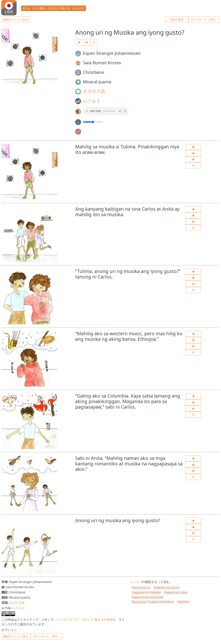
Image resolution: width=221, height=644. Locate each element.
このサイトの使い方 (59, 8)
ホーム (26, 8)
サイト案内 (39, 8)
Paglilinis (183, 602)
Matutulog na (141, 588)
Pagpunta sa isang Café (148, 597)
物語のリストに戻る (16, 19)
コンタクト (78, 8)
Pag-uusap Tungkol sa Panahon (153, 602)
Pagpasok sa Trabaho (146, 592)
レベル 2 (91, 101)
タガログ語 (94, 91)
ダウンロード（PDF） (204, 19)
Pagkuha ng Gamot (167, 588)
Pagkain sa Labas (176, 592)
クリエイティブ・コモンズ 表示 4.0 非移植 (86, 620)
